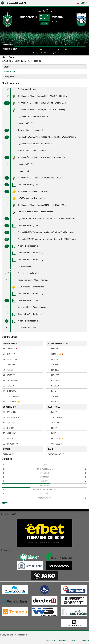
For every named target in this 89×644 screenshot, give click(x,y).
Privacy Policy (51, 640)
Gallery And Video (11, 76)
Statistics (8, 67)
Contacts (86, 640)
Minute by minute (11, 72)
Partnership (64, 640)
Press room (75, 640)
